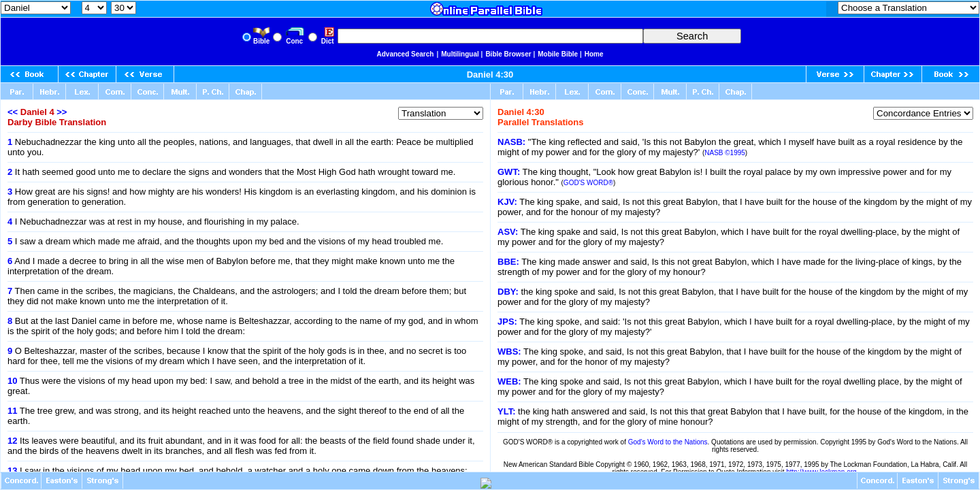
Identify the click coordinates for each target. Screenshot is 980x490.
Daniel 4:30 (490, 75)
